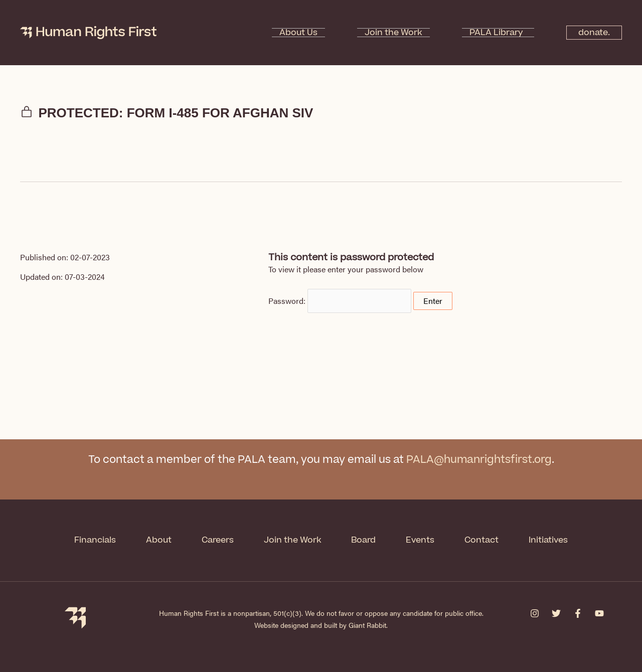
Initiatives (549, 540)
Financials (95, 540)
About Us (316, 33)
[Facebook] (578, 613)
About (159, 540)
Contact (482, 540)
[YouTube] (599, 613)
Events (421, 540)
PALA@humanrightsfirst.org (479, 460)
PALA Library (484, 33)
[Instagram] (535, 613)
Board (364, 540)
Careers (218, 540)
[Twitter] (556, 613)
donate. (589, 33)
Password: (340, 301)
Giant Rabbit (367, 625)
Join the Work (396, 33)
